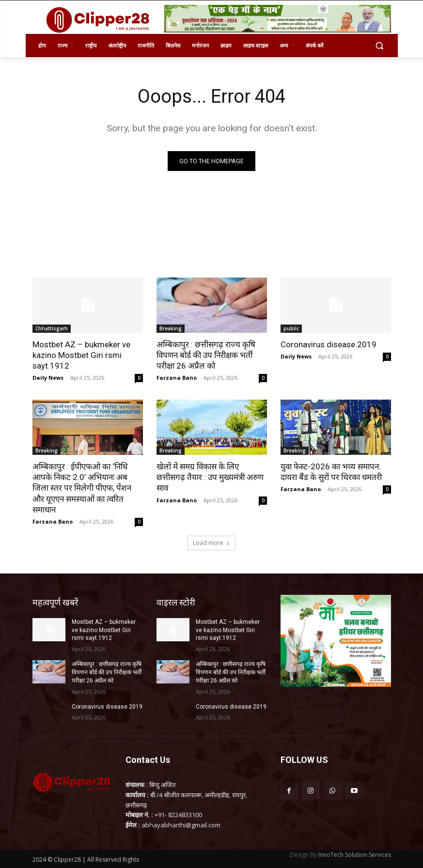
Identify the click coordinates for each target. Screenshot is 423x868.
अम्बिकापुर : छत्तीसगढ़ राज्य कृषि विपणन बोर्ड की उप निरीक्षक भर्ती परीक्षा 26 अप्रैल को (206, 355)
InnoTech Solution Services (355, 854)
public (291, 328)
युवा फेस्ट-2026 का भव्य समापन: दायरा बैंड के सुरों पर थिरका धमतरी (331, 472)
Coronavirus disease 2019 (329, 344)
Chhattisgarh (52, 328)
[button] (380, 46)
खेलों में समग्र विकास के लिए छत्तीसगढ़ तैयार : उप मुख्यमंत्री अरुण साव (210, 477)
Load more (211, 543)
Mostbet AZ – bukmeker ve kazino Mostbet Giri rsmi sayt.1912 (81, 355)
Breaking (171, 328)
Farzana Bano (177, 378)
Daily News (48, 378)
